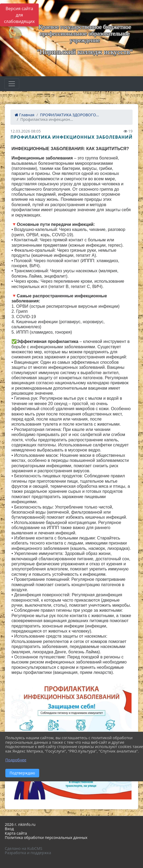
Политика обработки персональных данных (46, 837)
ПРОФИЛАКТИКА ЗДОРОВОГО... (69, 115)
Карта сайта (16, 833)
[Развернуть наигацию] (12, 84)
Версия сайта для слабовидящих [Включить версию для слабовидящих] (19, 15)
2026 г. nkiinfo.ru (20, 824)
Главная (25, 115)
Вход (9, 829)
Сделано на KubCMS (23, 848)
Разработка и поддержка (28, 853)
